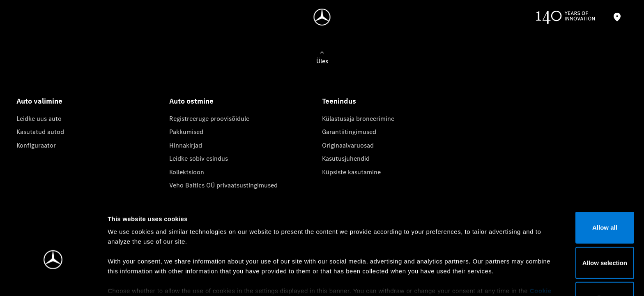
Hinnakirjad (186, 145)
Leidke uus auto (39, 119)
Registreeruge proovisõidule (209, 119)
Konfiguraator (36, 145)
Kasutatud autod (40, 132)
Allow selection (575, 216)
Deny (576, 251)
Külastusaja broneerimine (358, 119)
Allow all (576, 181)
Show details (431, 280)
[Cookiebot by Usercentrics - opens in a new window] (53, 280)
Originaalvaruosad (348, 145)
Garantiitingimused (349, 132)
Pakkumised (186, 132)
